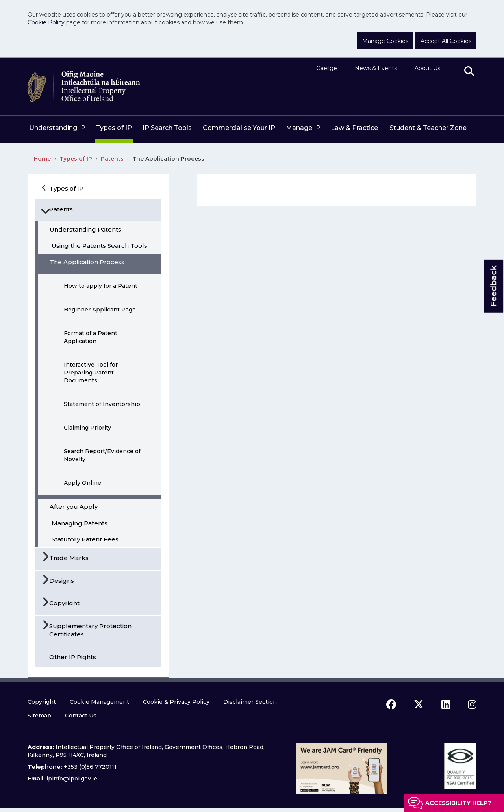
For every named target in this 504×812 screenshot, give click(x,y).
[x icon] (419, 704)
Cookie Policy (46, 22)
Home (42, 159)
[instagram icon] (472, 704)
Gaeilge (327, 68)
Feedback (493, 286)
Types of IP (114, 128)
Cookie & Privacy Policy (176, 702)
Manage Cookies (385, 41)
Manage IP (303, 128)
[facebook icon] (391, 704)
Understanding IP (57, 128)
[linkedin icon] (446, 704)
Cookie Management (99, 702)
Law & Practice (354, 128)
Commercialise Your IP (239, 128)
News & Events (376, 68)
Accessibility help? (458, 803)
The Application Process (168, 159)
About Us (427, 68)
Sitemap (39, 716)
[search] (469, 72)
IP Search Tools (167, 128)
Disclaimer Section (250, 702)
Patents (112, 159)
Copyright (42, 702)
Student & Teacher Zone (428, 128)
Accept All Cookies (446, 41)
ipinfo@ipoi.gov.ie (72, 779)
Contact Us (81, 716)
